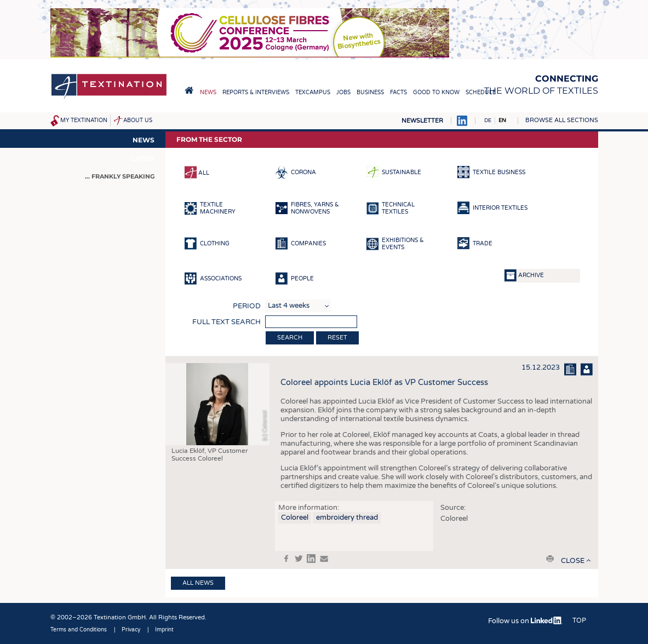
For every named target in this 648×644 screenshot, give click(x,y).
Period (247, 306)
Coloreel (295, 517)
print (550, 559)
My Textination (84, 120)
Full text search (226, 322)
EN (502, 120)
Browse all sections (562, 120)
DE (488, 120)
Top (579, 620)
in (311, 559)
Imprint (164, 630)
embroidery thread (347, 517)
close (573, 561)
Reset (337, 338)
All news (198, 583)
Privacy (131, 630)
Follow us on (525, 621)
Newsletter (422, 121)
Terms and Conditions (79, 630)
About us (138, 120)
